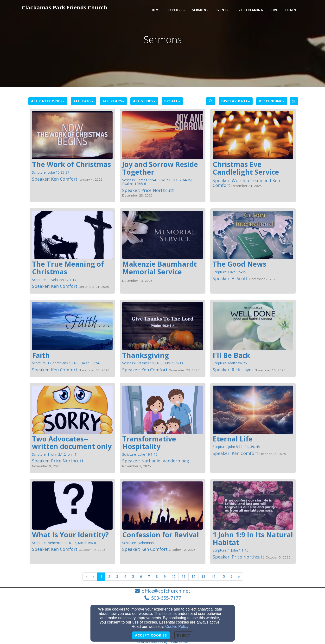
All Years (113, 101)
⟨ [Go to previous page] (94, 576)
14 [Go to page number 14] (213, 576)
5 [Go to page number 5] (133, 576)
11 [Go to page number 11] (184, 576)
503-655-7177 (166, 598)
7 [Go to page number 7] (149, 576)
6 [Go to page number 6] (141, 576)
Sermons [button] (200, 10)
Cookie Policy (177, 627)
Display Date (236, 101)
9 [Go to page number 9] (165, 576)
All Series (144, 101)
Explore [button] (176, 10)
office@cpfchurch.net (166, 591)
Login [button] (291, 10)
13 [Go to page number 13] (203, 576)
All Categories (48, 101)
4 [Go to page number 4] (125, 576)
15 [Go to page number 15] (223, 576)
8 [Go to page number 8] (157, 576)
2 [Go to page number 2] (109, 576)
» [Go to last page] (239, 576)
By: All (172, 101)
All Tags (83, 101)
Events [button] (222, 10)
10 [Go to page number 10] (174, 576)
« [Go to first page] (86, 576)
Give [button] (274, 10)
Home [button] (156, 10)
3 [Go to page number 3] (117, 576)
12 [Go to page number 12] (193, 576)
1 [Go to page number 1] (101, 576)
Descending (272, 101)
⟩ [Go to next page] (232, 576)
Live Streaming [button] (249, 10)
